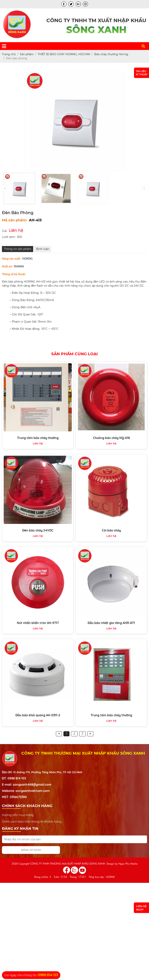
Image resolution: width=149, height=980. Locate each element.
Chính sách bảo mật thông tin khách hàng (32, 821)
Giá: (4, 231)
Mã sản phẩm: (15, 220)
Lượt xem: (9, 237)
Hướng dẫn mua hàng (18, 815)
